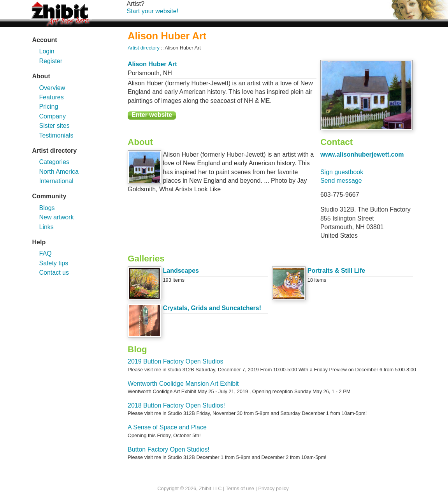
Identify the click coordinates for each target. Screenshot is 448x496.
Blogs (47, 208)
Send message (341, 181)
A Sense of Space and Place (167, 427)
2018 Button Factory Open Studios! (176, 405)
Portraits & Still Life (336, 271)
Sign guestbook (342, 172)
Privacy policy (273, 488)
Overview (52, 88)
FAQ (46, 253)
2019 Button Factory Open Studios (175, 361)
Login (47, 51)
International (56, 181)
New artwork (57, 217)
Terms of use (240, 488)
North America (59, 172)
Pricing (49, 107)
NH (168, 73)
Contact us (54, 273)
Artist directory (144, 48)
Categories (54, 162)
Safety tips (54, 263)
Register (51, 61)
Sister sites (54, 126)
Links (47, 227)
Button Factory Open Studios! (169, 449)
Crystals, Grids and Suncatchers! (212, 308)
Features (52, 97)
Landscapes (181, 271)
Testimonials (56, 135)
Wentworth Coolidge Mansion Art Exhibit (183, 384)
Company (53, 116)
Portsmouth (144, 73)
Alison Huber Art (152, 64)
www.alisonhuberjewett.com (362, 154)
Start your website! (153, 11)
